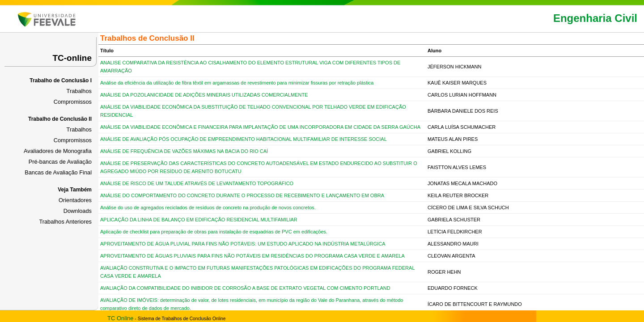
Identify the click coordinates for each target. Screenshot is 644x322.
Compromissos (73, 102)
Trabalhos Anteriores (65, 222)
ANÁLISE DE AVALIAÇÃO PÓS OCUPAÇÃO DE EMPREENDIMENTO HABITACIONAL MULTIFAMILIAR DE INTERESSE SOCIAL (244, 139)
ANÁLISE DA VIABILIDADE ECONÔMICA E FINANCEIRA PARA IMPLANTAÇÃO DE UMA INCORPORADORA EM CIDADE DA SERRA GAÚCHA (260, 127)
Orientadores (75, 200)
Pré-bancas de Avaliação (60, 162)
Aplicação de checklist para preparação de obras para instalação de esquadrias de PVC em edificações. (214, 232)
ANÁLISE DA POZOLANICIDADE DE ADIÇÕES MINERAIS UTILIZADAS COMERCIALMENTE (204, 95)
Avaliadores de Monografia (58, 151)
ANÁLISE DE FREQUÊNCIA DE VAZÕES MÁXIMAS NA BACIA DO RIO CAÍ (184, 151)
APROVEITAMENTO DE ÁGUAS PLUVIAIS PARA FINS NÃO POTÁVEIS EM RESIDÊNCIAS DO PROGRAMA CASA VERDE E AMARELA (252, 256)
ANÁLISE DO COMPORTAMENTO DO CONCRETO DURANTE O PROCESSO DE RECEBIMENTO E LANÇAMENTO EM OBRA (242, 195)
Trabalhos (79, 91)
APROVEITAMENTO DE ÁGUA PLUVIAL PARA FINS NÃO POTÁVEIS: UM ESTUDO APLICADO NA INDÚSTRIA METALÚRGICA (243, 244)
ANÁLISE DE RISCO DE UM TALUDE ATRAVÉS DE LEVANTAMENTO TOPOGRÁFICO (197, 183)
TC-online (72, 58)
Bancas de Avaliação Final (58, 172)
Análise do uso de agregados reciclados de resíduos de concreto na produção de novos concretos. (208, 208)
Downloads (78, 211)
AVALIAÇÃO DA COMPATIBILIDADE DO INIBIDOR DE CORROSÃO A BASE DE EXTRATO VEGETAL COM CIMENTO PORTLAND (245, 288)
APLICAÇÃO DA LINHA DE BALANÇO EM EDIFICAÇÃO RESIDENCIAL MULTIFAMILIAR (199, 220)
